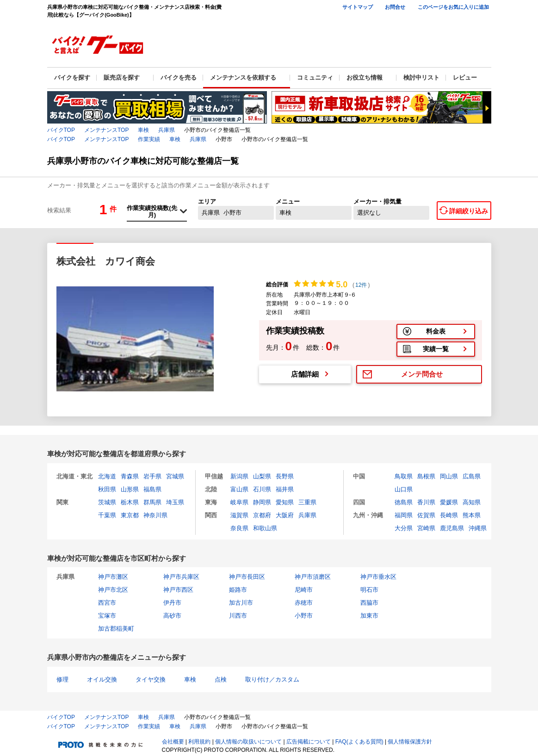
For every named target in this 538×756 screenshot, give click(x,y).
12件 (361, 285)
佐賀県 (426, 515)
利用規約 (199, 742)
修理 (62, 679)
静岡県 (262, 502)
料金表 (436, 331)
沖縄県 (478, 528)
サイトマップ (358, 7)
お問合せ (395, 7)
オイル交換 (102, 679)
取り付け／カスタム (272, 679)
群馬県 (152, 502)
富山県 (239, 489)
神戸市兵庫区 (181, 577)
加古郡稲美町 (116, 629)
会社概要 (173, 742)
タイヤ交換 (151, 679)
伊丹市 (172, 603)
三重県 (307, 502)
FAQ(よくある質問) (359, 742)
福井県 (285, 489)
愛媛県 (449, 502)
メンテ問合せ (422, 374)
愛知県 (285, 502)
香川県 (426, 502)
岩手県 (152, 476)
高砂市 (172, 616)
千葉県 (107, 515)
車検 (143, 130)
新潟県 (239, 476)
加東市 (369, 616)
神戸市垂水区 (378, 577)
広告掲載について (309, 742)
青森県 (130, 476)
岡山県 (449, 476)
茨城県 (107, 502)
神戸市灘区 (113, 577)
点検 (221, 679)
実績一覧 (436, 349)
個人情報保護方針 (410, 742)
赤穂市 (304, 603)
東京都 (130, 515)
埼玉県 (175, 502)
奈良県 (239, 528)
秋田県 (107, 489)
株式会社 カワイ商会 (106, 261)
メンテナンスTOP (106, 130)
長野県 (285, 476)
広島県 (472, 476)
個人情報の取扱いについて (248, 742)
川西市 (238, 616)
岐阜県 (239, 502)
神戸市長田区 (247, 577)
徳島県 (404, 502)
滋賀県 (239, 515)
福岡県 (404, 515)
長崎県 (449, 515)
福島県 (152, 489)
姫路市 (238, 590)
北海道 (107, 476)
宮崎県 (426, 528)
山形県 (130, 489)
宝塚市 (107, 616)
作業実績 (149, 139)
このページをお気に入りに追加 (453, 7)
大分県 (404, 528)
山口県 (404, 489)
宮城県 (175, 476)
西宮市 (107, 603)
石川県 (262, 489)
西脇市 (369, 603)
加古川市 (241, 603)
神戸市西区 (178, 590)
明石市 (369, 590)
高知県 (472, 502)
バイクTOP (61, 130)
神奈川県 (155, 515)
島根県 (426, 476)
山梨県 (262, 476)
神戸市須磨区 (313, 577)
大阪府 (285, 515)
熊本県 (472, 515)
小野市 (304, 616)
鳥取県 (404, 476)
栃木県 (130, 502)
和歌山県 (265, 528)
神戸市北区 (113, 590)
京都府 (262, 515)
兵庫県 (167, 130)
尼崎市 (304, 590)
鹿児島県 (452, 528)
